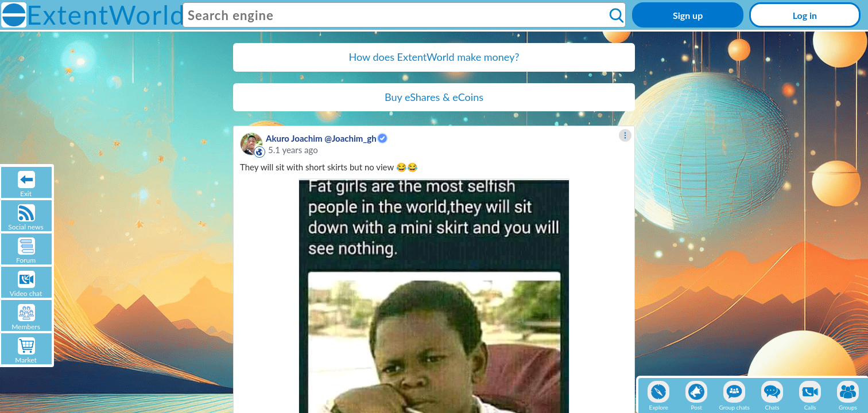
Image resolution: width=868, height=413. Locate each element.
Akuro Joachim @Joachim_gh (321, 138)
